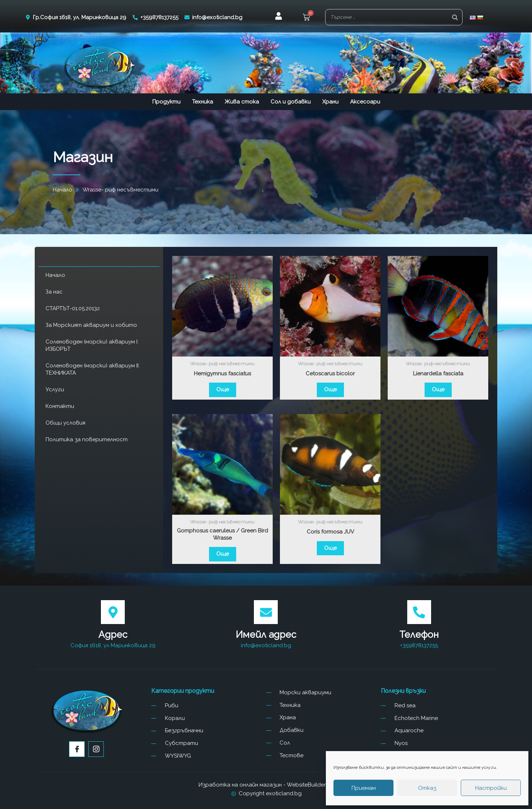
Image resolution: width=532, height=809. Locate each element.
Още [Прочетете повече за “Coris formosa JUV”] (330, 548)
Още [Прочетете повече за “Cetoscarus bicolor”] (330, 389)
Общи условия (65, 423)
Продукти (166, 102)
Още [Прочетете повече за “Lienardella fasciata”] (438, 389)
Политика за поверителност (87, 439)
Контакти (60, 406)
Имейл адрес (266, 635)
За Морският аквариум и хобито (91, 325)
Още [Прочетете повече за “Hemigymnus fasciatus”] (223, 389)
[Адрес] (113, 612)
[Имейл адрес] (266, 612)
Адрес (113, 635)
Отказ (427, 788)
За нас (54, 292)
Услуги (55, 389)
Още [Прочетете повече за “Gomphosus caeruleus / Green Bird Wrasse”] (223, 554)
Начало (55, 275)
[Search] (455, 17)
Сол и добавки (291, 102)
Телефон (419, 635)
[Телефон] (419, 612)
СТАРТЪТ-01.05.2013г (73, 308)
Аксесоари (365, 102)
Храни (330, 102)
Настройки (491, 788)
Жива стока (242, 102)
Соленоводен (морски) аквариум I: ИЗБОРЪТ (92, 345)
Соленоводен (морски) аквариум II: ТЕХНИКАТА (93, 369)
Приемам (364, 788)
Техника (203, 102)
